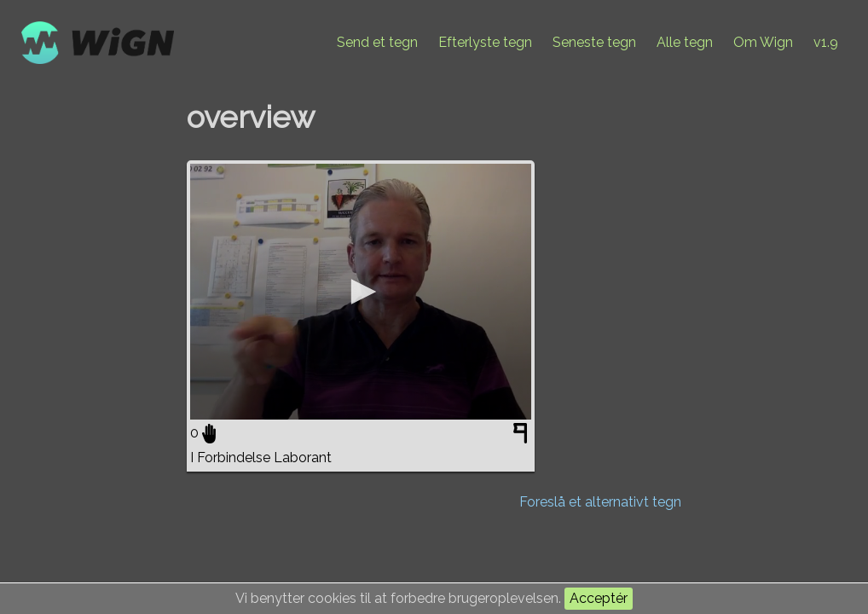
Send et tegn (377, 42)
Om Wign (763, 42)
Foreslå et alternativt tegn (600, 502)
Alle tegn (685, 42)
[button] (361, 292)
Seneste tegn (594, 42)
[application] (361, 292)
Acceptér (599, 598)
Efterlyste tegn (485, 42)
